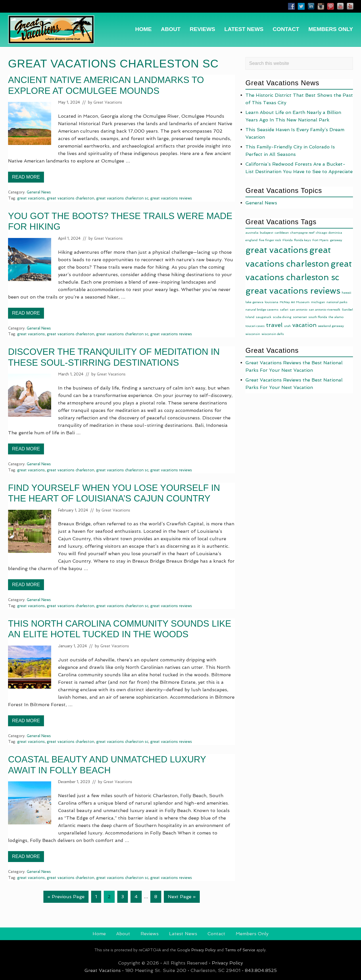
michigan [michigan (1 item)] (318, 302)
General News (39, 192)
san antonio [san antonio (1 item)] (298, 310)
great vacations (31, 198)
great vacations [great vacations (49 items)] (277, 250)
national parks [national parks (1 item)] (337, 302)
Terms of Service (240, 950)
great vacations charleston (71, 198)
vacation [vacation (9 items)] (304, 325)
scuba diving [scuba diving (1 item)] (282, 317)
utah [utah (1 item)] (287, 326)
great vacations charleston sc (122, 198)
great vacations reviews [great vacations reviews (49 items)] (293, 291)
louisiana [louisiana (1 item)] (271, 302)
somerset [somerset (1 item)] (300, 317)
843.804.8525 (261, 970)
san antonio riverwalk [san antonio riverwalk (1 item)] (324, 310)
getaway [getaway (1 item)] (336, 240)
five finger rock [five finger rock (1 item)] (270, 240)
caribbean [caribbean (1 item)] (282, 233)
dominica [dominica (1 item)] (335, 233)
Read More (26, 179)
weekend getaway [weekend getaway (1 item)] (331, 326)
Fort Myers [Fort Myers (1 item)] (320, 240)
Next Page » (182, 898)
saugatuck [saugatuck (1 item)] (264, 317)
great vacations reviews (171, 198)
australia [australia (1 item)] (252, 233)
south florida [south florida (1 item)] (318, 317)
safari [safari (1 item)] (284, 310)
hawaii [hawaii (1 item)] (346, 293)
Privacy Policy (204, 950)
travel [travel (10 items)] (274, 325)
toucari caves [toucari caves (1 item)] (255, 326)
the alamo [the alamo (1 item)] (336, 317)
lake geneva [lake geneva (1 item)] (254, 302)
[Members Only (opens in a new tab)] (252, 934)
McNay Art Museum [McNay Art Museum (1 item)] (295, 302)
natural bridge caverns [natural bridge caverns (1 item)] (262, 310)
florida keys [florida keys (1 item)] (303, 240)
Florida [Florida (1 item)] (288, 240)
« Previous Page (66, 898)
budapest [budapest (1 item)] (267, 233)
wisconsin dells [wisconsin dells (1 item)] (273, 334)
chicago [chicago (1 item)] (321, 233)
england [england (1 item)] (251, 240)
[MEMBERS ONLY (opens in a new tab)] (331, 29)
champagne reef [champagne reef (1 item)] (302, 233)
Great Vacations (103, 970)
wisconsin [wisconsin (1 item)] (253, 334)
